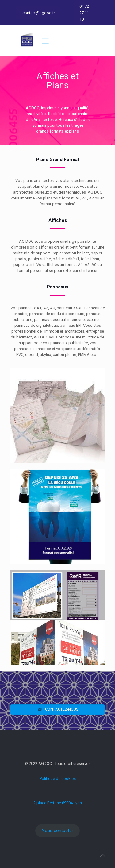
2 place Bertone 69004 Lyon (58, 803)
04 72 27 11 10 (84, 13)
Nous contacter (57, 831)
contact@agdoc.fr (39, 13)
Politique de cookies (58, 779)
